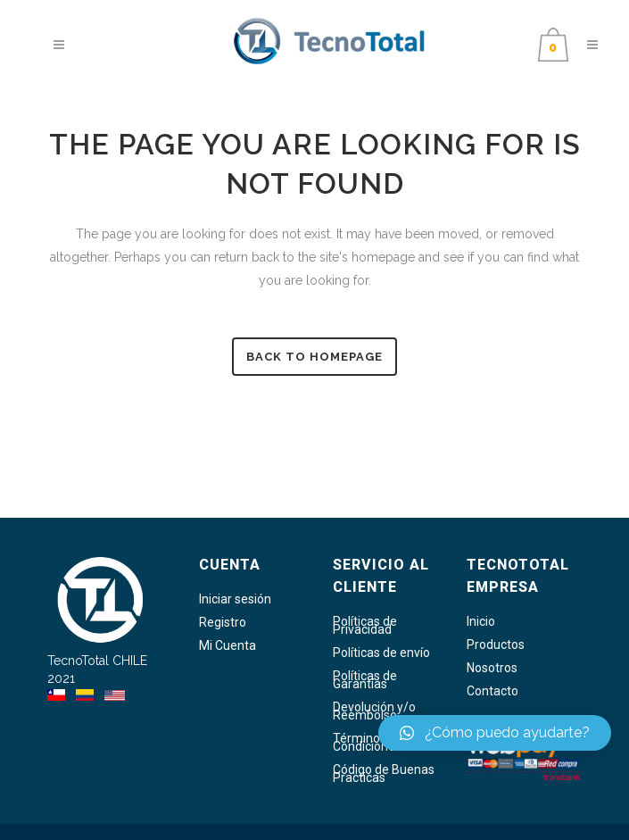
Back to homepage (314, 357)
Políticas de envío (381, 653)
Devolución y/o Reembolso (374, 711)
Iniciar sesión (235, 599)
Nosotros (492, 668)
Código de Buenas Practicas (384, 774)
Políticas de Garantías (365, 680)
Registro (223, 623)
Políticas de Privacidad (365, 626)
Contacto (492, 691)
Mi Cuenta (228, 646)
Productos (496, 645)
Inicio (481, 622)
